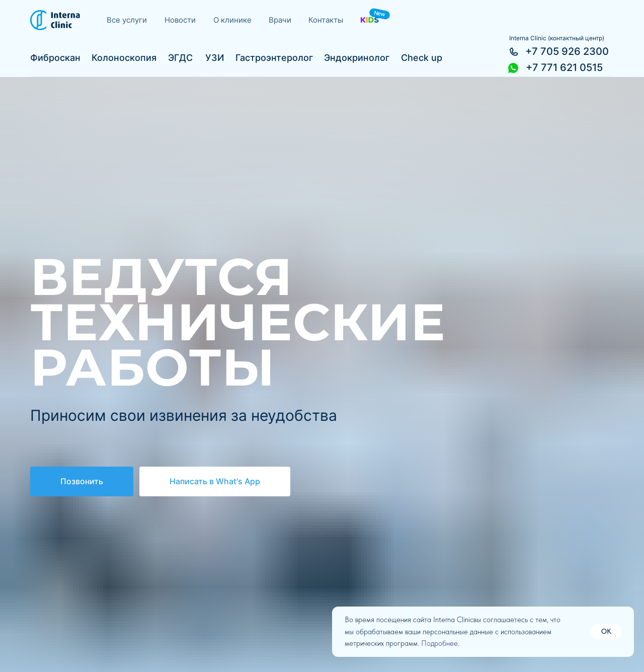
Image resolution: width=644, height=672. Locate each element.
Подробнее (439, 643)
